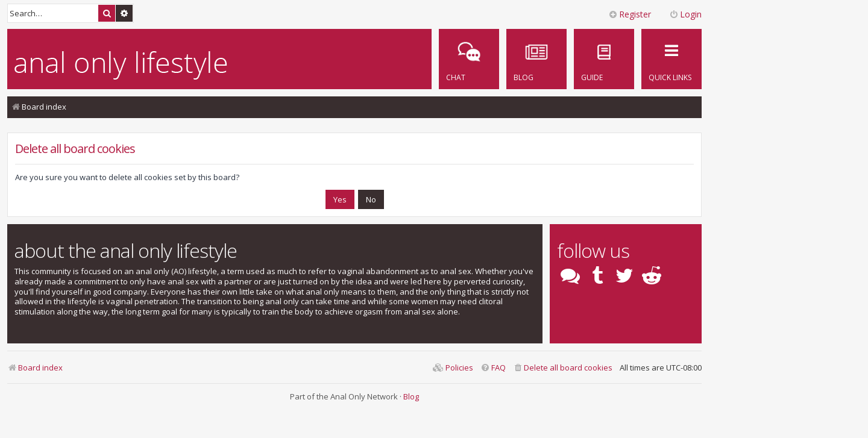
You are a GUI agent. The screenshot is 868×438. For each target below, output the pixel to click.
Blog (411, 396)
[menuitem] (604, 59)
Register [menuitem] (630, 14)
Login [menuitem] (685, 14)
